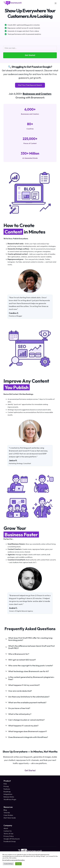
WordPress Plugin (10, 799)
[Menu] (56, 3)
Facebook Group (10, 841)
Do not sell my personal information (13, 860)
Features (7, 789)
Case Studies (8, 815)
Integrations (8, 794)
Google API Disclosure (12, 839)
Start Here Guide (10, 818)
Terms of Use (8, 834)
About (6, 828)
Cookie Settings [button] (8, 864)
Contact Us (8, 831)
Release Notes (9, 797)
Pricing (6, 786)
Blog (5, 810)
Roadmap (7, 792)
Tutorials (7, 813)
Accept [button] (18, 864)
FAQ (5, 784)
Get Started (30, 55)
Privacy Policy (9, 836)
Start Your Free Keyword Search (30, 85)
